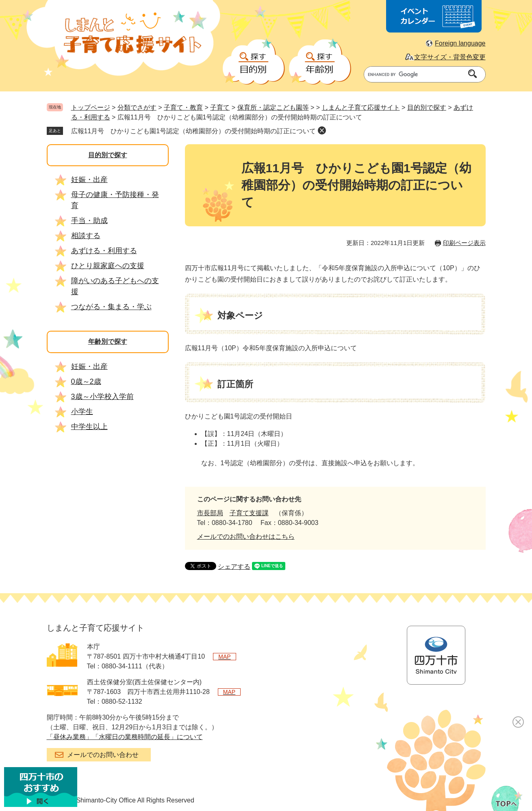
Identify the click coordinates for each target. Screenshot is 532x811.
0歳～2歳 (86, 382)
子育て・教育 (183, 107)
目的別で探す (427, 107)
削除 (322, 130)
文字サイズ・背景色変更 (450, 57)
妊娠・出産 (89, 180)
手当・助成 (89, 221)
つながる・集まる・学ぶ (111, 307)
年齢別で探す (108, 342)
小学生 (82, 412)
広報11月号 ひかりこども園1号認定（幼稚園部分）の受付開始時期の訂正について (194, 131)
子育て (220, 107)
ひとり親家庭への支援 (108, 266)
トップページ (91, 107)
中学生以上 (89, 427)
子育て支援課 (249, 513)
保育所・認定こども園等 (273, 107)
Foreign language (460, 43)
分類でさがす (137, 107)
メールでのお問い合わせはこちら (246, 537)
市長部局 (210, 513)
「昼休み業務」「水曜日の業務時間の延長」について (125, 737)
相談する (86, 236)
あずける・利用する (104, 251)
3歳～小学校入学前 (102, 397)
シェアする (234, 567)
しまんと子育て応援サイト (361, 107)
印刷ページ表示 (464, 243)
